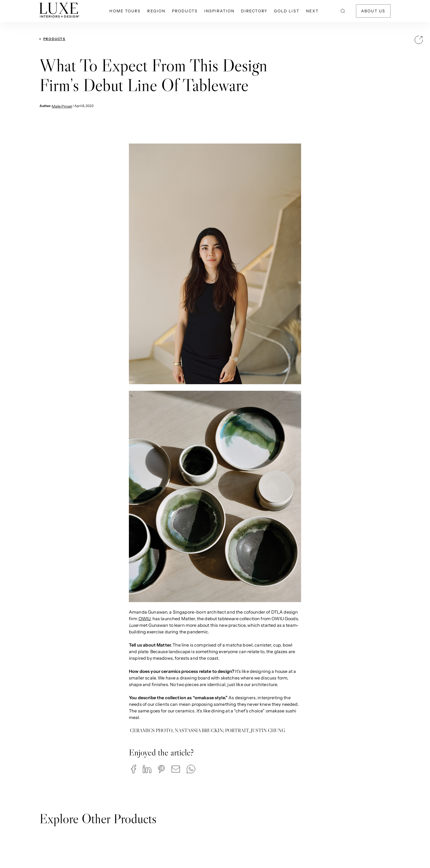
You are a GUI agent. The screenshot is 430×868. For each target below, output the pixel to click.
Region (156, 11)
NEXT (312, 11)
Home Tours (125, 11)
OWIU (145, 619)
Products (185, 11)
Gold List (287, 11)
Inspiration (219, 11)
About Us (373, 11)
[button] (134, 769)
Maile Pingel (62, 106)
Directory (254, 11)
